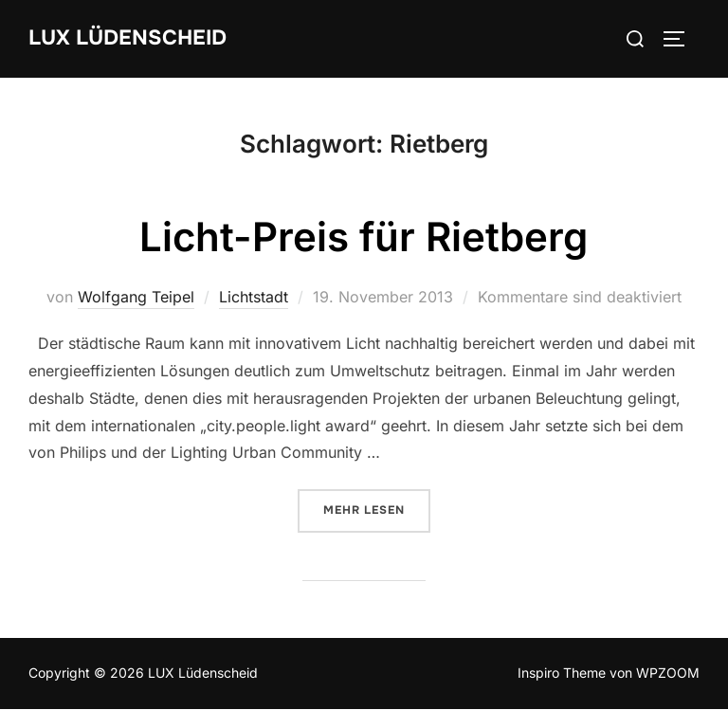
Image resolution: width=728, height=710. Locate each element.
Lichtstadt (254, 297)
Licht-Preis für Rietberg (364, 237)
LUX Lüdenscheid (127, 38)
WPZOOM (668, 673)
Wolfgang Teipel (136, 297)
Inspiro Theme (562, 673)
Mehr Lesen (377, 509)
